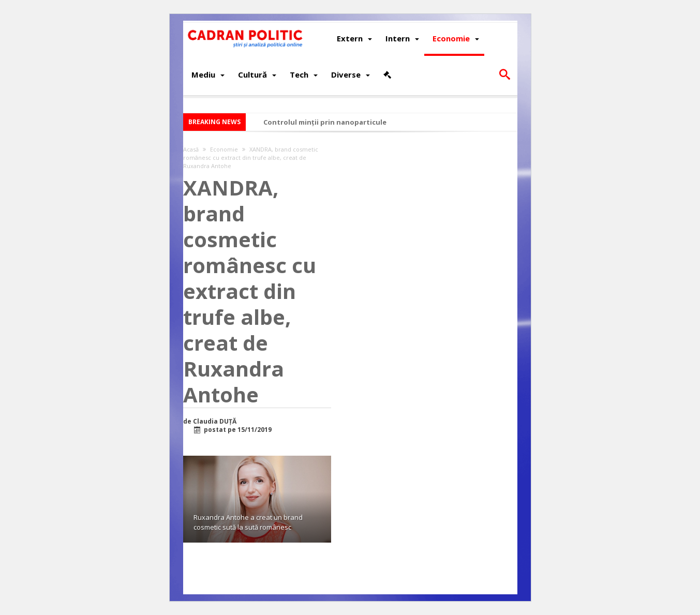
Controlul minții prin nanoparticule (325, 122)
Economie (224, 149)
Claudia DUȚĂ (215, 422)
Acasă (191, 149)
